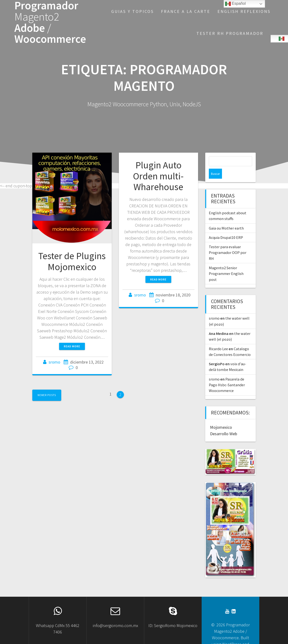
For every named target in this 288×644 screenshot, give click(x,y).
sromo (54, 362)
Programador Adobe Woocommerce (50, 22)
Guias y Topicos (133, 11)
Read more (72, 346)
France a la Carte (186, 11)
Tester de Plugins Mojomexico (72, 261)
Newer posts (47, 395)
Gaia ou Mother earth (226, 218)
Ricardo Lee (218, 339)
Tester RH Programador (230, 33)
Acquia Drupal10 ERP (226, 227)
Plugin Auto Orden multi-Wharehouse (158, 176)
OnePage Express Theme (230, 641)
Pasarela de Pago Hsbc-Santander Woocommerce (227, 375)
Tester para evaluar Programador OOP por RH (228, 243)
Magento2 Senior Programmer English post (226, 264)
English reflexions (244, 11)
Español (235, 4)
